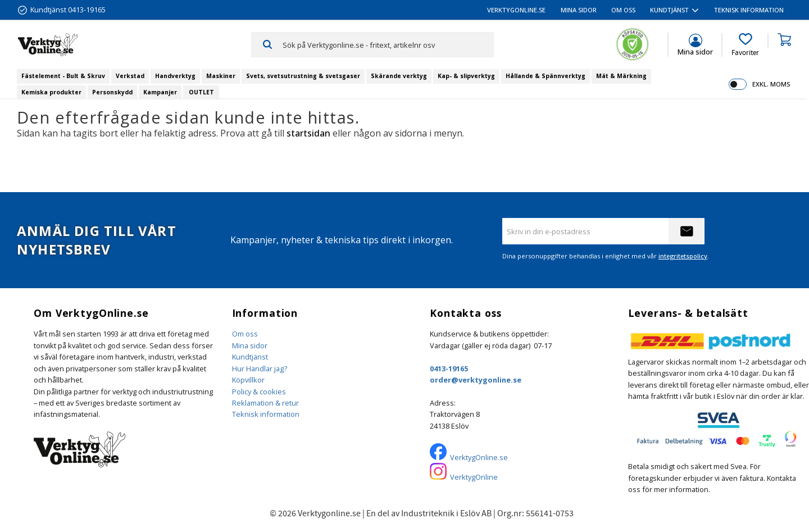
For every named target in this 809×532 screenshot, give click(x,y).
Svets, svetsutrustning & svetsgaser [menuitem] (303, 76)
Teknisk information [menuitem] (749, 10)
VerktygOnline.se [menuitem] (516, 10)
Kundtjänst (250, 357)
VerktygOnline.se (479, 457)
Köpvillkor (248, 380)
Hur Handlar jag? (260, 369)
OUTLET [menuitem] (201, 92)
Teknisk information (266, 414)
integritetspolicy (683, 256)
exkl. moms (771, 84)
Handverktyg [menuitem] (175, 76)
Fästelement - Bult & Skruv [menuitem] (63, 76)
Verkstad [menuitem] (130, 76)
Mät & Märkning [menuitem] (621, 76)
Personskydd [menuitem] (112, 92)
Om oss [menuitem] (623, 10)
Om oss (245, 334)
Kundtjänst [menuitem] (669, 10)
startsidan (308, 133)
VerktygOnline (474, 477)
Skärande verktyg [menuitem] (399, 76)
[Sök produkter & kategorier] (388, 44)
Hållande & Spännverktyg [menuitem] (546, 76)
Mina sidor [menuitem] (579, 10)
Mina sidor (250, 345)
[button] (745, 45)
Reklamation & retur (265, 403)
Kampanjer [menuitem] (160, 92)
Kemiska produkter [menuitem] (51, 92)
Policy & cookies (259, 392)
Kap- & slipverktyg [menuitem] (466, 76)
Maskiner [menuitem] (221, 76)
